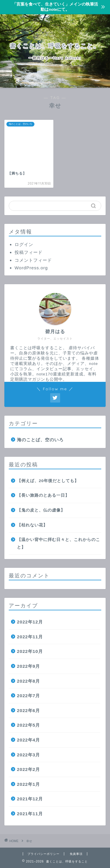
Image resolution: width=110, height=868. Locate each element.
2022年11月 (30, 637)
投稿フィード (29, 252)
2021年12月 (30, 799)
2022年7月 (28, 696)
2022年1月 (28, 784)
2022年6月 (28, 710)
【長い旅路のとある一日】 (43, 495)
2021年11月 (30, 814)
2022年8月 (28, 681)
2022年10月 (30, 651)
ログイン (24, 244)
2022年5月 (28, 725)
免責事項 (76, 854)
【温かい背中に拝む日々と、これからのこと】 (59, 543)
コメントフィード (33, 260)
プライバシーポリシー (43, 854)
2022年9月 (28, 666)
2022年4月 (28, 740)
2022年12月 (30, 622)
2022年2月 (28, 769)
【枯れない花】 (32, 525)
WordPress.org (31, 268)
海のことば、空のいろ (40, 440)
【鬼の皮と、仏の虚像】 (41, 510)
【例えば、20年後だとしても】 (48, 481)
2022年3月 (28, 755)
